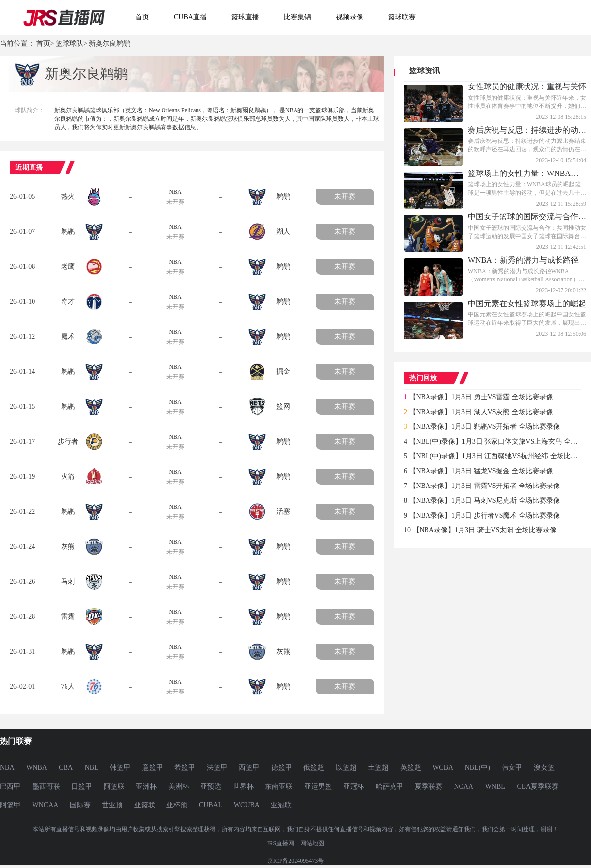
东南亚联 (279, 786)
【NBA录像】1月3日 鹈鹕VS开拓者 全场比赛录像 (485, 427)
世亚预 (112, 805)
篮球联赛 (402, 17)
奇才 (68, 301)
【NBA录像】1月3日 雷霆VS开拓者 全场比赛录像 (485, 486)
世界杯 (243, 786)
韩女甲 (512, 768)
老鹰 (68, 266)
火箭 (68, 476)
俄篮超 (314, 768)
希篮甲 (185, 768)
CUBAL (211, 805)
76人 (68, 686)
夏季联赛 (428, 786)
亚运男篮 (318, 786)
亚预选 (211, 786)
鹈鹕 (283, 196)
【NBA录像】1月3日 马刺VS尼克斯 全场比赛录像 (485, 501)
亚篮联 (145, 805)
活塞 (283, 511)
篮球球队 (69, 44)
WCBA (443, 768)
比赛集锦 (297, 17)
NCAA (464, 786)
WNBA (37, 768)
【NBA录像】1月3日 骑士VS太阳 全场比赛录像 (485, 530)
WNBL (495, 786)
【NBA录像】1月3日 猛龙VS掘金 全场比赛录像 (481, 471)
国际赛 (80, 805)
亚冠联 (281, 805)
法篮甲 (217, 768)
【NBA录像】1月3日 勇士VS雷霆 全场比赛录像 (481, 397)
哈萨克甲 (390, 786)
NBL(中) (477, 768)
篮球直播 (245, 17)
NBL (92, 768)
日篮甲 (82, 786)
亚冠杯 (354, 786)
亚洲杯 (146, 786)
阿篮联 (114, 786)
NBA (175, 192)
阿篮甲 (10, 805)
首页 (142, 17)
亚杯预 (177, 805)
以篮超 (346, 768)
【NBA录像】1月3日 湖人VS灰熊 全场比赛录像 (481, 412)
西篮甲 (249, 768)
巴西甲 (10, 786)
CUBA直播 (190, 17)
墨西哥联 (46, 786)
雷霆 (68, 616)
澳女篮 (544, 768)
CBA (66, 768)
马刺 (68, 581)
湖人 (283, 231)
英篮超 (411, 768)
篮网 (283, 406)
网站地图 (312, 843)
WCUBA (247, 805)
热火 (68, 196)
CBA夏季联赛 (538, 786)
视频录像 (350, 17)
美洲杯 (179, 786)
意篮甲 (153, 768)
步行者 (68, 441)
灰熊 (68, 546)
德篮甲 (282, 768)
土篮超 (378, 768)
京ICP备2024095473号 (296, 861)
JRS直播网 (280, 843)
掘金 (283, 371)
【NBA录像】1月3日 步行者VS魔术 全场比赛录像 (485, 515)
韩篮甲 (120, 768)
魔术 (68, 336)
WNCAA (46, 805)
